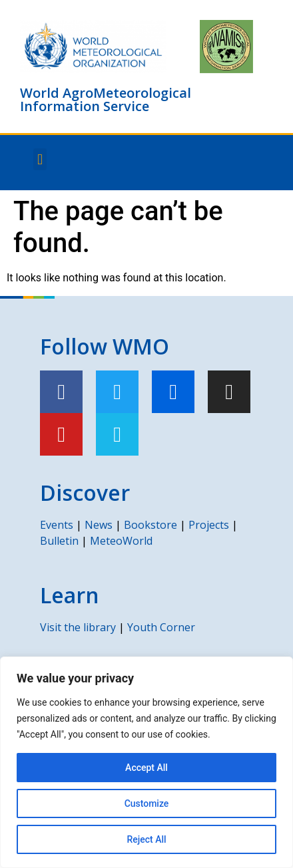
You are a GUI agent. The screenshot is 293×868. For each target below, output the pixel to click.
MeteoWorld (121, 541)
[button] (40, 159)
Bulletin (59, 541)
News (99, 525)
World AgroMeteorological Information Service (106, 99)
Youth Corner (161, 627)
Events (57, 525)
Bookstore (150, 525)
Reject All (146, 839)
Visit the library (78, 627)
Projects (209, 525)
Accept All (146, 768)
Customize (147, 803)
